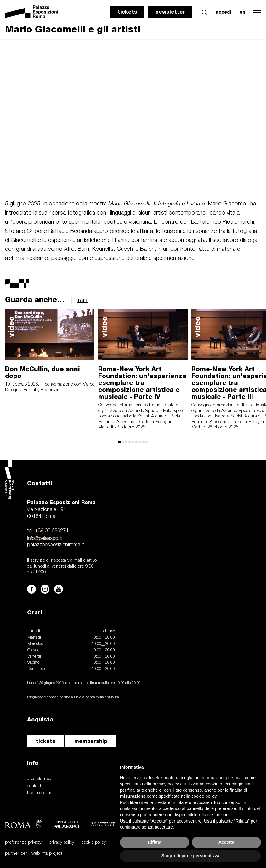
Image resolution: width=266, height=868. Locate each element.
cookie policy (94, 843)
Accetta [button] (226, 842)
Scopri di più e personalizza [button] (190, 856)
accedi (223, 12)
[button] (203, 12)
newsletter (170, 12)
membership (91, 741)
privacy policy (61, 843)
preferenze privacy (23, 843)
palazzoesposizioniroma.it (56, 545)
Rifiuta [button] (155, 842)
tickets (127, 12)
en (242, 12)
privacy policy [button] (166, 784)
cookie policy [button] (204, 796)
